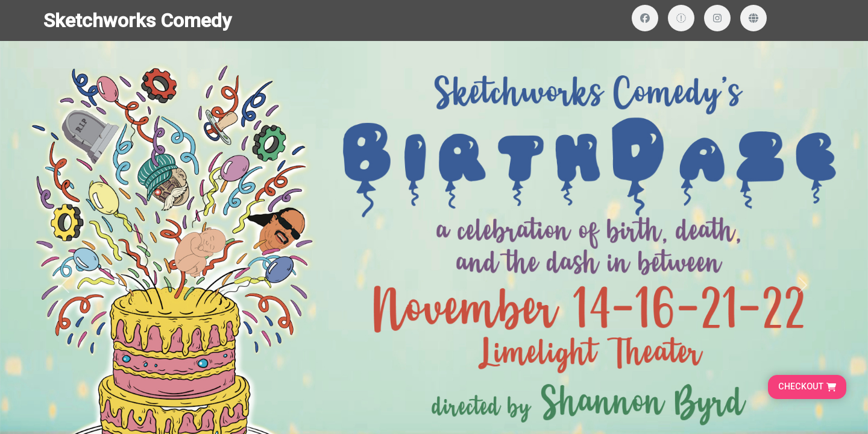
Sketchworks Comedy (137, 20)
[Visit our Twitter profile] (681, 18)
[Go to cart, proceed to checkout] (807, 387)
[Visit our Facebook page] (645, 18)
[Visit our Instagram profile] (717, 18)
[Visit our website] (753, 18)
